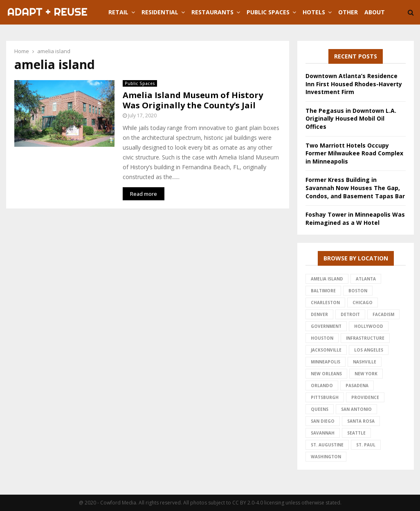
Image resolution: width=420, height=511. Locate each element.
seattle (356, 433)
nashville (365, 362)
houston (322, 338)
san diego (323, 421)
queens (320, 409)
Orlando (322, 385)
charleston (325, 303)
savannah (323, 433)
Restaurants (212, 12)
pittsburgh (325, 397)
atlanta (366, 279)
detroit (350, 314)
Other (348, 12)
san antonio (356, 409)
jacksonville (326, 350)
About (375, 12)
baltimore (323, 291)
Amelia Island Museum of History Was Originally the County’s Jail (193, 100)
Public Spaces (268, 12)
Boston (358, 291)
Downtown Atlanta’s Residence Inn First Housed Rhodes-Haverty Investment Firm (354, 84)
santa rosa (361, 421)
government (326, 326)
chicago (363, 303)
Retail (118, 12)
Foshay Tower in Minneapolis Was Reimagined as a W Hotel (355, 219)
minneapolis (326, 362)
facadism (383, 314)
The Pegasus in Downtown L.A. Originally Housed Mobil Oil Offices (351, 119)
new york (366, 374)
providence (365, 397)
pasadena (357, 385)
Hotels (314, 12)
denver (319, 314)
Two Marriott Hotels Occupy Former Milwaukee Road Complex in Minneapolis (354, 153)
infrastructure (365, 338)
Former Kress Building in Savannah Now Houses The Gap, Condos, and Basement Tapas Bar (355, 188)
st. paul (366, 445)
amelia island (327, 279)
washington (326, 457)
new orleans (326, 374)
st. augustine (327, 445)
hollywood (369, 326)
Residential (160, 12)
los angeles (369, 350)
